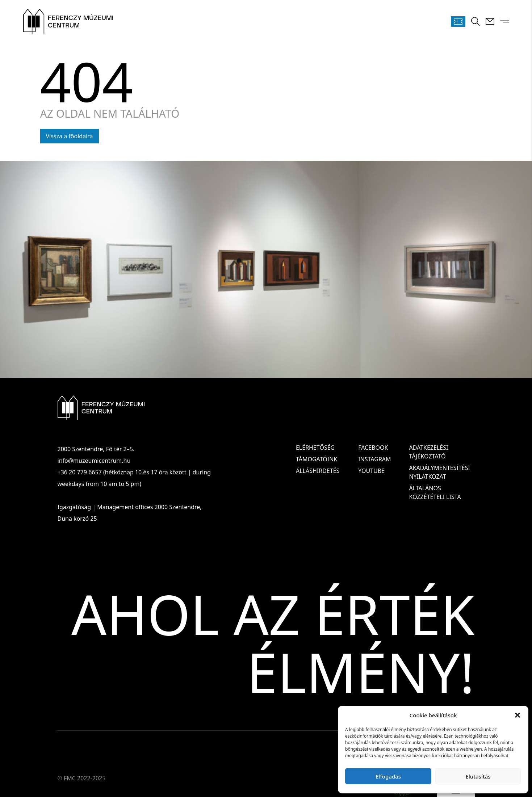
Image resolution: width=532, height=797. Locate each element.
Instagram (374, 459)
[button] (518, 715)
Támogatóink (317, 459)
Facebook (373, 448)
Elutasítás (478, 776)
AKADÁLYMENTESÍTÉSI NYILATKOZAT (439, 472)
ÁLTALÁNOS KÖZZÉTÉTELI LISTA (435, 492)
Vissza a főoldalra (70, 136)
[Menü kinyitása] (504, 22)
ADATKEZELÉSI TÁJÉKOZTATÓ (428, 452)
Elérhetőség (315, 448)
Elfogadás (388, 776)
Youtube (371, 471)
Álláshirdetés (318, 471)
